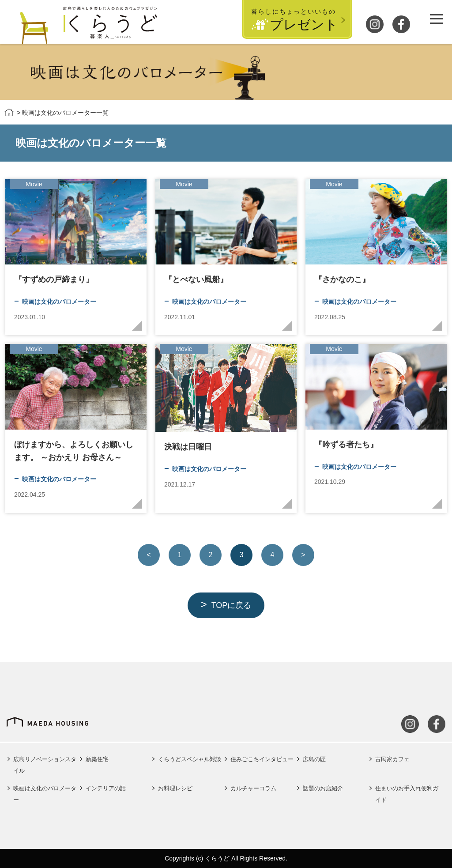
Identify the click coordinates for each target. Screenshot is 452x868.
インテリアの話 (106, 788)
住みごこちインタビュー (262, 759)
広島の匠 (314, 759)
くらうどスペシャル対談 (190, 759)
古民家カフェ (392, 759)
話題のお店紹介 (323, 788)
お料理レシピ (175, 788)
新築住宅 (97, 759)
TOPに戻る (232, 605)
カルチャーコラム (253, 788)
